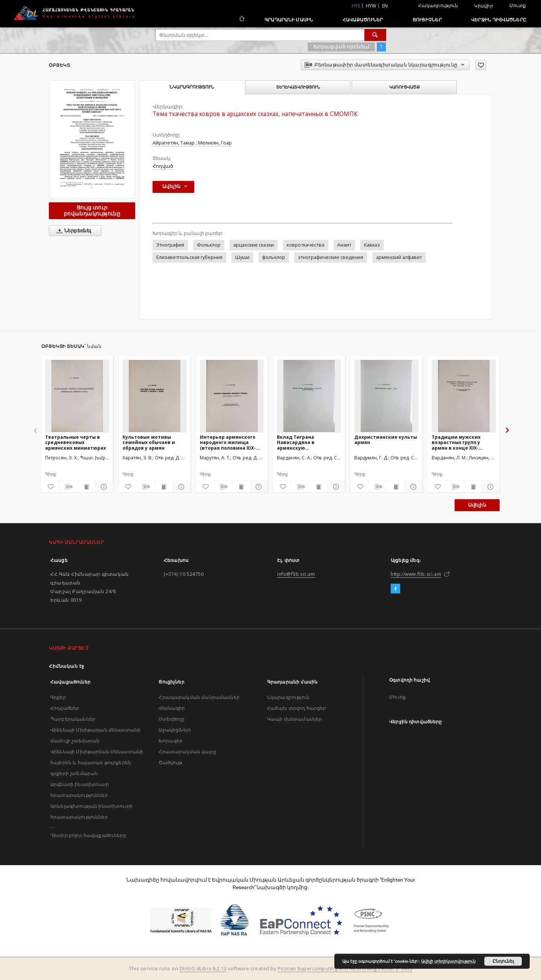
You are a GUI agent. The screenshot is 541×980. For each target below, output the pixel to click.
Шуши (242, 257)
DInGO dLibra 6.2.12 (203, 969)
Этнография (170, 245)
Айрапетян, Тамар (174, 143)
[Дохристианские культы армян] (386, 396)
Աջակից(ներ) (175, 730)
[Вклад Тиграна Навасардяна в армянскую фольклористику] (309, 396)
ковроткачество (306, 245)
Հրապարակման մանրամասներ (199, 697)
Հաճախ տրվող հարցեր (297, 708)
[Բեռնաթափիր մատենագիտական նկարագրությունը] (68, 487)
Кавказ (372, 245)
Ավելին (477, 505)
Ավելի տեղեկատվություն (448, 961)
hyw (371, 6)
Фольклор (209, 245)
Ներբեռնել (73, 231)
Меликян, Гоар (215, 143)
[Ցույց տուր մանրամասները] (103, 487)
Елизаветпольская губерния (189, 257)
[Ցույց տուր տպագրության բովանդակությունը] (86, 487)
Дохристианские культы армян (386, 440)
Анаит (344, 245)
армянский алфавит (399, 257)
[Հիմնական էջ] (241, 20)
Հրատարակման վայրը (187, 752)
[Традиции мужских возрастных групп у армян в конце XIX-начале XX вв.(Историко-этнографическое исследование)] (464, 396)
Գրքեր (58, 697)
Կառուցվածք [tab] (404, 87)
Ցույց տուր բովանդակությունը (92, 210)
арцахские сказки (254, 245)
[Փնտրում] (375, 35)
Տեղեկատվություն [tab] (298, 87)
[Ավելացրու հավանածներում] (481, 65)
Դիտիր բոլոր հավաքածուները (88, 835)
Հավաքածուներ (363, 20)
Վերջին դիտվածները (499, 20)
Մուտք (518, 5)
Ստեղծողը (172, 719)
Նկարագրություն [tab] (192, 87)
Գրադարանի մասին (289, 20)
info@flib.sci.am (296, 574)
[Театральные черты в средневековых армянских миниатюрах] (77, 396)
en (385, 6)
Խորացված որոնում (341, 47)
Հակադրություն (438, 5)
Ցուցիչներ (427, 20)
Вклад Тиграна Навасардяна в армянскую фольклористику (298, 442)
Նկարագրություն (288, 697)
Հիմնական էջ (67, 666)
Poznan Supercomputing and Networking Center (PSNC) (345, 969)
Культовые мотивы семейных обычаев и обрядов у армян (149, 442)
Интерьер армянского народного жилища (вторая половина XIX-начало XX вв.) (228, 442)
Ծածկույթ (170, 762)
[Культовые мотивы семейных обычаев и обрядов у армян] (155, 396)
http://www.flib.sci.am (416, 574)
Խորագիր (171, 741)
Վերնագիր (172, 708)
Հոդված (163, 166)
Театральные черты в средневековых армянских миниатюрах (76, 442)
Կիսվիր (484, 6)
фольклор (274, 257)
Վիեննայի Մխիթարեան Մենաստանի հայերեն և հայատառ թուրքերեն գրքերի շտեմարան (97, 762)
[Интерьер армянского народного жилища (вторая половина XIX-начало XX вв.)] (232, 396)
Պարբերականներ (73, 719)
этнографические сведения (331, 257)
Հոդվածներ (65, 708)
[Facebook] (395, 589)
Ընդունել (503, 961)
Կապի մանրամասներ (295, 719)
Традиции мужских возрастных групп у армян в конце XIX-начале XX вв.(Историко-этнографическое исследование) (463, 442)
